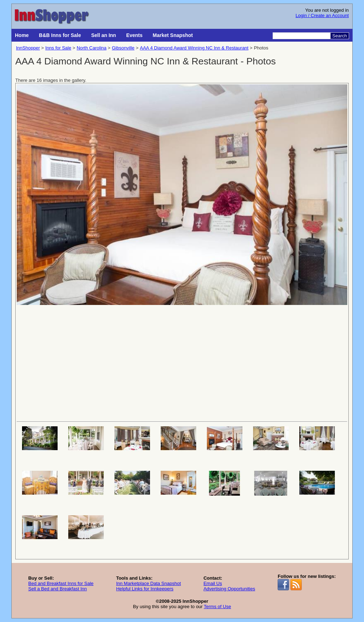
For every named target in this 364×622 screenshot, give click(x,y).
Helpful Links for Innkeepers (145, 589)
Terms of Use (217, 607)
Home (22, 35)
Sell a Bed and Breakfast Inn (57, 589)
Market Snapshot (173, 35)
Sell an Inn (103, 35)
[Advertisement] (182, 363)
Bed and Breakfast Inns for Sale (61, 583)
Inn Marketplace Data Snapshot (149, 583)
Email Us (213, 583)
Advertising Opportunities (229, 589)
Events (134, 35)
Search (340, 36)
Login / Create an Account (322, 15)
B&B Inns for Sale (60, 35)
